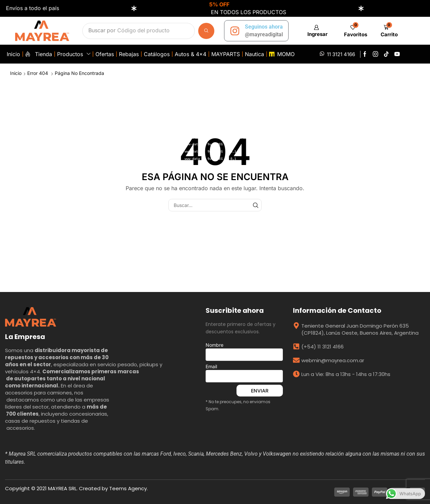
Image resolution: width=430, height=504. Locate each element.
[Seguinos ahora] (235, 31)
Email (244, 373)
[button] (316, 31)
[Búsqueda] (206, 31)
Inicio (16, 73)
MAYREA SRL (62, 488)
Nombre (244, 351)
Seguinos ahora (264, 27)
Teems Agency (128, 488)
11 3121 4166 (341, 54)
